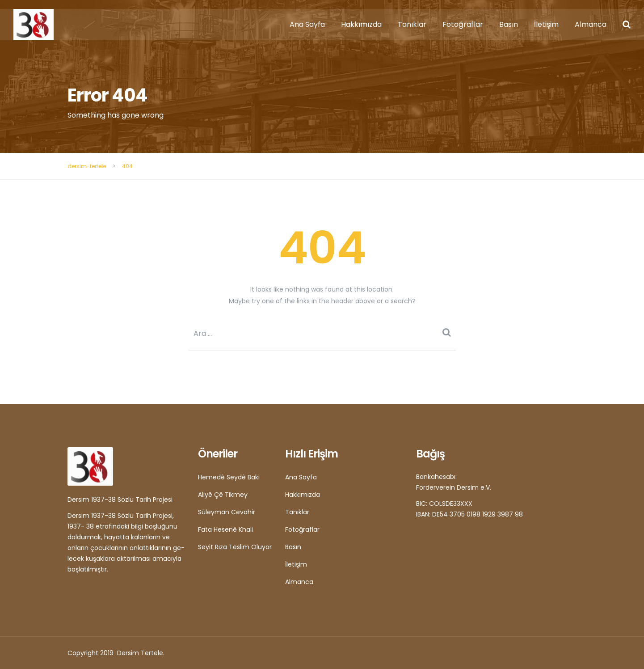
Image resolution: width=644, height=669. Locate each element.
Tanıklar (412, 24)
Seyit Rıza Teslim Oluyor (235, 547)
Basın (509, 24)
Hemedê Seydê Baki (229, 477)
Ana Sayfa (307, 24)
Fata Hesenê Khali (225, 529)
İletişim (546, 24)
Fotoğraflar (463, 24)
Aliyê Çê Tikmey (223, 495)
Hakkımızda (361, 24)
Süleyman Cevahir (227, 512)
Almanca (591, 24)
